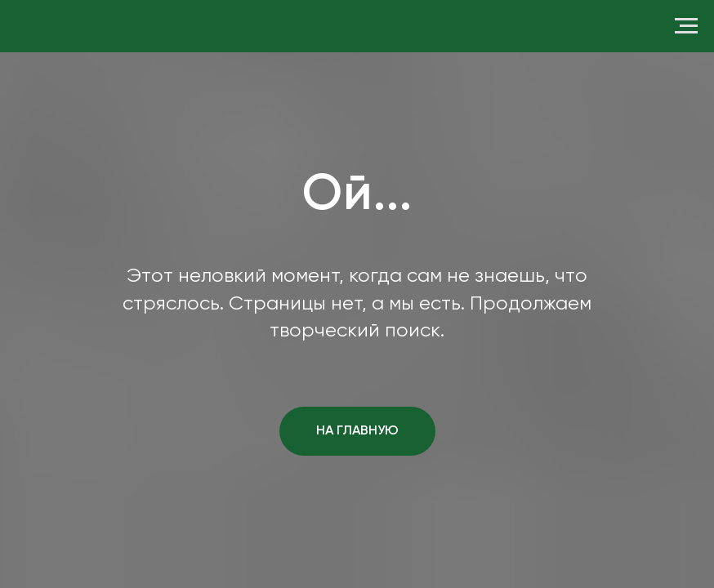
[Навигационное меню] (686, 26)
